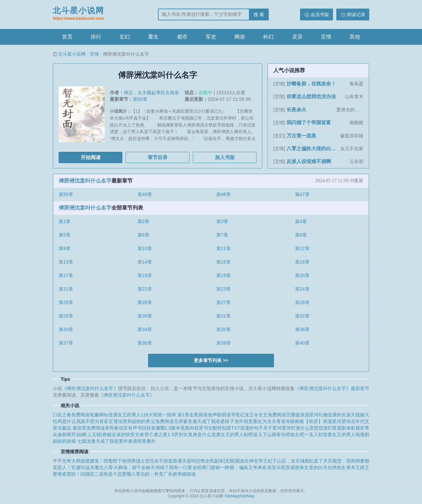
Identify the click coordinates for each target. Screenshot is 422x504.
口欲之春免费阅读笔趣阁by (81, 415)
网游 (240, 37)
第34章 (145, 329)
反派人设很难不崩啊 (309, 161)
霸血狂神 (245, 461)
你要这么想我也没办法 (311, 96)
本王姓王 (360, 467)
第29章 (66, 316)
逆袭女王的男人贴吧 (232, 434)
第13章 (66, 262)
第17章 (66, 275)
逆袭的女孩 (339, 415)
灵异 (297, 37)
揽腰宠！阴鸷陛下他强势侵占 (115, 461)
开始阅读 (91, 157)
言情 (326, 37)
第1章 (65, 221)
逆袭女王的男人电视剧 (346, 434)
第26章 (145, 302)
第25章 (66, 302)
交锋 (200, 461)
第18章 (145, 275)
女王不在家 (352, 149)
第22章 (145, 289)
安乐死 (279, 467)
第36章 (302, 329)
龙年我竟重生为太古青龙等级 (265, 421)
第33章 (66, 329)
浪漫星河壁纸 (337, 421)
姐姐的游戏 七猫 (70, 441)
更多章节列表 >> (211, 360)
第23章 (224, 289)
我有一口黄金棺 (185, 467)
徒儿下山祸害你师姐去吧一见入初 (288, 434)
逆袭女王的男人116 (128, 415)
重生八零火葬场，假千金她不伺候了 (132, 467)
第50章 (140, 99)
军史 (211, 37)
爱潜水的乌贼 (350, 110)
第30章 (145, 316)
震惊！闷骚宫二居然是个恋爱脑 (99, 474)
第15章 (224, 262)
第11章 (224, 248)
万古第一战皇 (301, 136)
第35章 (224, 329)
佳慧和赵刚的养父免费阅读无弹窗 (153, 421)
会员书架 (320, 14)
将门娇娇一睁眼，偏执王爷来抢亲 (237, 467)
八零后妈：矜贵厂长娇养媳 (159, 474)
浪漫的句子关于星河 (261, 428)
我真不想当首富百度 (97, 421)
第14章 (145, 262)
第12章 (302, 248)
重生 (153, 37)
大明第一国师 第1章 (169, 415)
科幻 (268, 37)
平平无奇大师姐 (69, 461)
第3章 (222, 221)
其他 (355, 37)
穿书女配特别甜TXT (219, 428)
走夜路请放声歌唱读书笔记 (217, 415)
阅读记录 (356, 14)
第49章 (145, 194)
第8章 (301, 235)
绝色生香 (341, 467)
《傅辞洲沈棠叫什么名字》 (90, 388)
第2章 (143, 221)
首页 (67, 37)
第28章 (302, 302)
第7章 (222, 235)
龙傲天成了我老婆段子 (211, 421)
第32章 (302, 316)
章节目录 (158, 157)
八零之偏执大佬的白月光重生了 (313, 148)
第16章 (302, 262)
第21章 (66, 289)
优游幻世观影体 (335, 428)
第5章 (65, 235)
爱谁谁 (60, 474)
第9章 (65, 248)
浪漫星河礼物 (314, 415)
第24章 (302, 289)
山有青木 (354, 97)
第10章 (145, 248)
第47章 (302, 194)
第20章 (302, 275)
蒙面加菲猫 (352, 136)
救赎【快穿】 (309, 421)
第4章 (301, 221)
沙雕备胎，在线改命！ (311, 84)
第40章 (302, 343)
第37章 (66, 343)
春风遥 (356, 84)
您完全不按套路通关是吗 (170, 461)
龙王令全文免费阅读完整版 (272, 415)
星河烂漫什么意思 (300, 428)
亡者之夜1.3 (162, 434)
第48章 (224, 194)
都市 (182, 37)
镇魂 (191, 474)
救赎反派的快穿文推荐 (126, 434)
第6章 (143, 235)
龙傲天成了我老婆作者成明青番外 (121, 441)
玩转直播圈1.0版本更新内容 (170, 428)
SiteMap (232, 496)
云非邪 (356, 161)
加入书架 (225, 157)
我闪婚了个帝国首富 (309, 122)
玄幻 (125, 37)
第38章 (145, 343)
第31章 (224, 316)
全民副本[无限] (220, 461)
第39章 (224, 343)
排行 (96, 37)
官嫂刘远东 (83, 467)
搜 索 (259, 14)
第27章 (224, 302)
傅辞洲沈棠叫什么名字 (85, 181)
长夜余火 (296, 110)
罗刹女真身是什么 (193, 434)
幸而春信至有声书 (123, 428)
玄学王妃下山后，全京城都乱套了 (288, 461)
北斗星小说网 (78, 14)
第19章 (224, 275)
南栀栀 (356, 123)
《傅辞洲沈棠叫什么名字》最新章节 (332, 388)
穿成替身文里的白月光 (309, 467)
